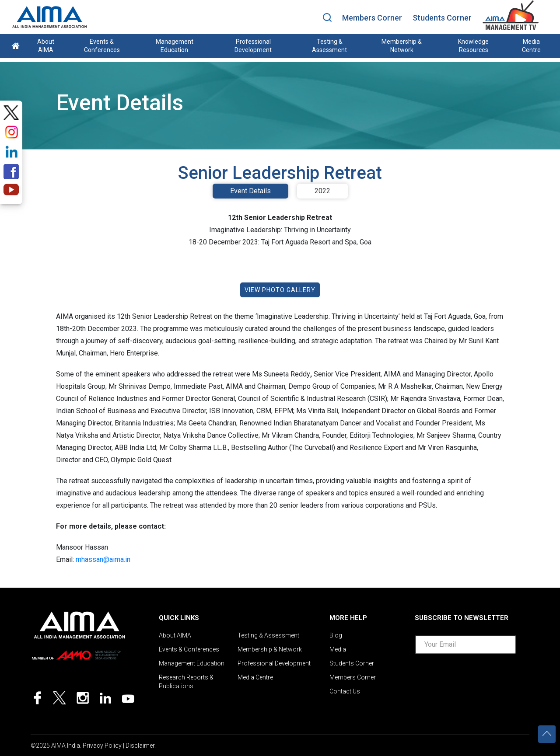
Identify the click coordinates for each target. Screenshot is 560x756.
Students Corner (442, 18)
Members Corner (372, 18)
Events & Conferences (102, 46)
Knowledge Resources (473, 46)
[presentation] (481, 678)
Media (338, 649)
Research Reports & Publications (186, 682)
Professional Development (253, 46)
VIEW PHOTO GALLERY (280, 290)
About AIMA (46, 46)
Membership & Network (402, 46)
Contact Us (345, 691)
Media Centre (531, 46)
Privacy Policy (102, 746)
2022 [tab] (322, 191)
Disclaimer (140, 746)
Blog (336, 635)
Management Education (175, 46)
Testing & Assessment (329, 46)
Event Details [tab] (250, 191)
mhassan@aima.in (103, 559)
